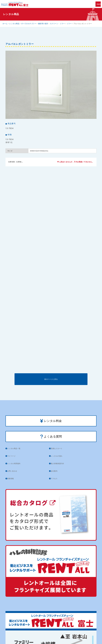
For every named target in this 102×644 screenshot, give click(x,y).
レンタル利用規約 (14, 463)
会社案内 (54, 471)
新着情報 (11, 478)
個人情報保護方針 (57, 463)
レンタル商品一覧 (14, 448)
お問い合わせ (12, 471)
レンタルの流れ (57, 456)
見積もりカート (57, 448)
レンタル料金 (51, 421)
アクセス (54, 478)
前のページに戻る (51, 379)
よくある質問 (51, 437)
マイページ (11, 456)
